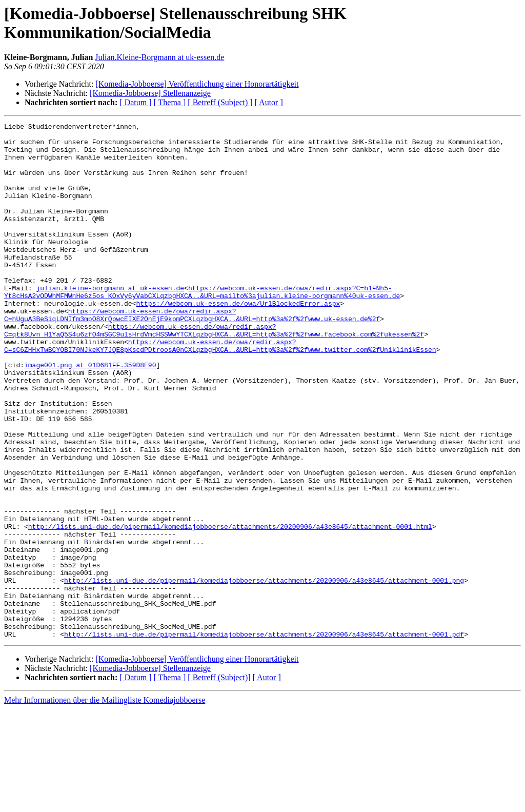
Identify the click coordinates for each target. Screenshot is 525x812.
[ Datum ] (135, 102)
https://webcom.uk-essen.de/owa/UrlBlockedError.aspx (238, 340)
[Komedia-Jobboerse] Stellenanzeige (150, 93)
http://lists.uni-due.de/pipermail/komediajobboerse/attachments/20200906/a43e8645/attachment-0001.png (264, 672)
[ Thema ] (170, 102)
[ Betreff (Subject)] (219, 780)
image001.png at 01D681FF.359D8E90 (90, 414)
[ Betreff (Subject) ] (220, 102)
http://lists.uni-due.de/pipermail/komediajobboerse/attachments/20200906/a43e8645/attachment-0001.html (230, 608)
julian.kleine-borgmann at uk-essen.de (110, 322)
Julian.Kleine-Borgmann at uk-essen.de (159, 57)
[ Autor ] (269, 102)
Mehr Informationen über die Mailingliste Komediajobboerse (105, 803)
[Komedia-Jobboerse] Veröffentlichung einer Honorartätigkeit (197, 84)
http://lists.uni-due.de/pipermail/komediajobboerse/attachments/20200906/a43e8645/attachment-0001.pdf (264, 737)
